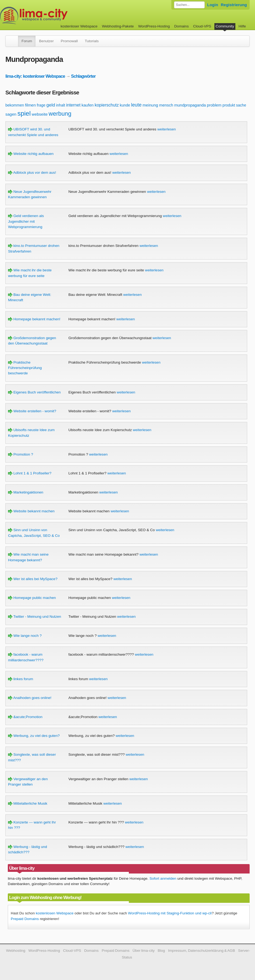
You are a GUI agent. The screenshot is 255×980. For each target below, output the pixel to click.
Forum (27, 41)
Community (225, 26)
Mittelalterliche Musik (28, 803)
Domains (182, 26)
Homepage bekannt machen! (34, 319)
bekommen (15, 105)
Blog (161, 951)
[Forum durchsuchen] (189, 5)
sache (241, 105)
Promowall (69, 41)
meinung (150, 105)
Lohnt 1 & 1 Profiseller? (30, 473)
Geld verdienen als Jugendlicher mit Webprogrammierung (26, 221)
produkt (229, 105)
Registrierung (234, 5)
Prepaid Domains (25, 919)
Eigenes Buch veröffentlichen (34, 392)
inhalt (60, 105)
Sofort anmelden (163, 878)
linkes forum (21, 679)
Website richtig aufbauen (31, 154)
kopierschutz (107, 105)
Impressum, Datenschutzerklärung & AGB (202, 951)
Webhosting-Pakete (118, 26)
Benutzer (46, 41)
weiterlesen (167, 129)
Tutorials (92, 41)
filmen (30, 105)
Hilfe (242, 26)
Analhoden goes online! (30, 698)
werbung (60, 114)
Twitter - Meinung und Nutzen (35, 617)
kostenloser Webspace (79, 26)
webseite (40, 114)
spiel (24, 113)
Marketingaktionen (26, 492)
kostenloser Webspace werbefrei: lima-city (54, 15)
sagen (11, 114)
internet (73, 105)
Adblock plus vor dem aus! (32, 173)
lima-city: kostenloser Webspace (35, 76)
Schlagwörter (83, 76)
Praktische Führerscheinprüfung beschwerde (25, 368)
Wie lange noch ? (25, 636)
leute (136, 105)
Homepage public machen (32, 598)
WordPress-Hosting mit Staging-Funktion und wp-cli (170, 913)
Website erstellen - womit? (32, 411)
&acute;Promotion (25, 717)
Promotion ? (21, 454)
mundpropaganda (190, 105)
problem (214, 105)
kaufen (88, 105)
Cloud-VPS (202, 26)
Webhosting (16, 951)
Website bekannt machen (31, 511)
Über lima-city (144, 951)
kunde (125, 105)
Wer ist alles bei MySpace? (33, 579)
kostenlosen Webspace (55, 913)
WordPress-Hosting (154, 26)
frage (41, 105)
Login (213, 5)
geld (51, 105)
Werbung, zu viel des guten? (34, 736)
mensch (166, 105)
